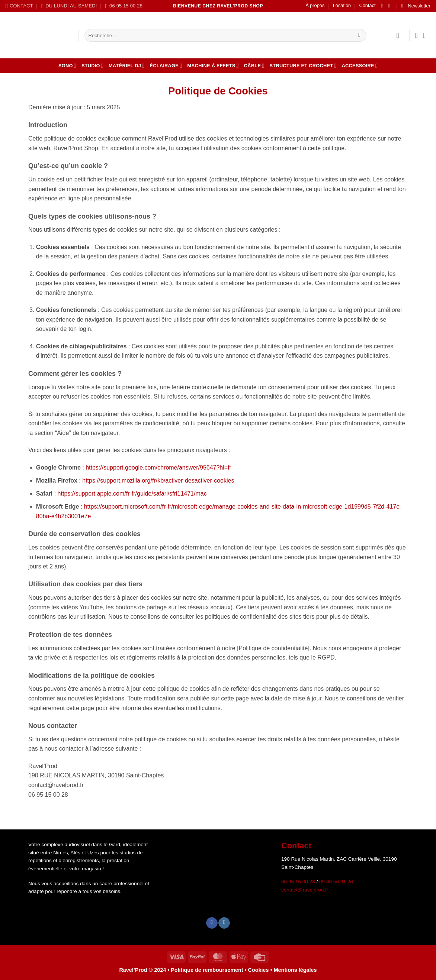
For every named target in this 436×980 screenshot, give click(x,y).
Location (342, 5)
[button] (416, 6)
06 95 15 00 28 (298, 882)
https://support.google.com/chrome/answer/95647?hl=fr (158, 468)
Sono (67, 66)
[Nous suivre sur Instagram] (391, 6)
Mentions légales (295, 970)
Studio (92, 66)
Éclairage (166, 66)
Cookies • (261, 970)
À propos (315, 5)
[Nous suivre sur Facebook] (383, 6)
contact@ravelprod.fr (305, 890)
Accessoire (360, 66)
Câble (254, 66)
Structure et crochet (303, 66)
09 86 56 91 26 (336, 882)
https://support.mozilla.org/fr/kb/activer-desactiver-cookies (158, 481)
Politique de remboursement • (209, 970)
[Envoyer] (360, 35)
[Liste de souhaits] (416, 35)
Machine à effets (213, 66)
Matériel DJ (126, 66)
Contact (368, 5)
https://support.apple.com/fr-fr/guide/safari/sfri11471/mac (132, 494)
